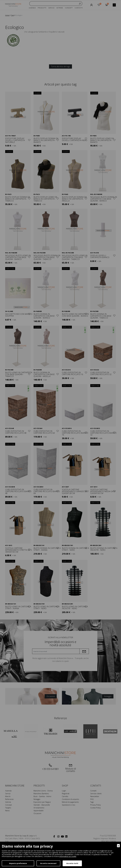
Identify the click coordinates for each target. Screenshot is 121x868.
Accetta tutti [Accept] (72, 863)
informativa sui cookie (68, 856)
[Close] (118, 846)
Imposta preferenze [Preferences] (18, 863)
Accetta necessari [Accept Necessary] (48, 863)
